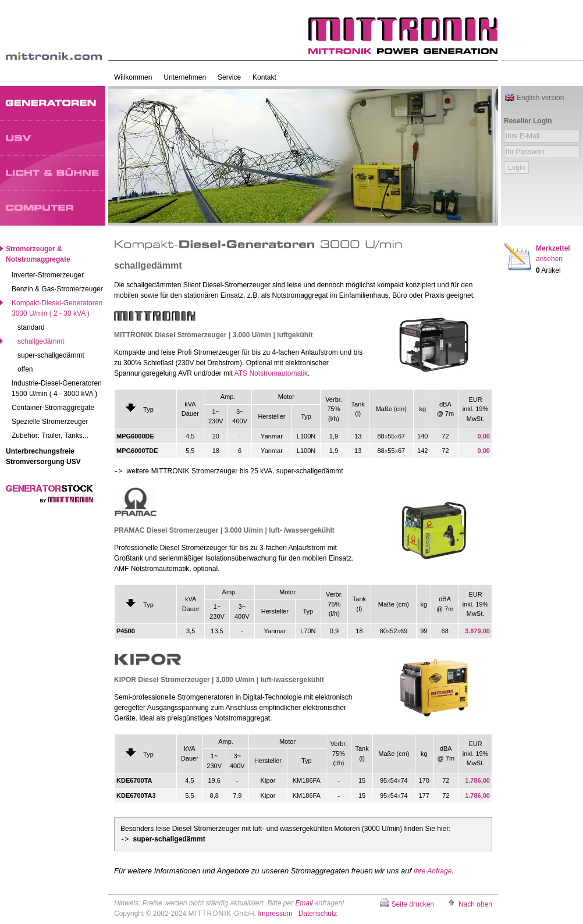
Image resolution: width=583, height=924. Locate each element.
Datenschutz (318, 914)
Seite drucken (413, 904)
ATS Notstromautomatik (271, 373)
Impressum (275, 914)
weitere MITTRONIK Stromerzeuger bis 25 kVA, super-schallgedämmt (229, 471)
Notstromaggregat (300, 295)
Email (304, 903)
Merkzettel (553, 254)
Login (516, 167)
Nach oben (475, 904)
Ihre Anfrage (433, 871)
